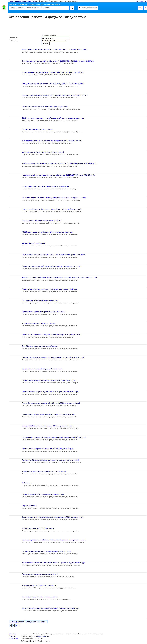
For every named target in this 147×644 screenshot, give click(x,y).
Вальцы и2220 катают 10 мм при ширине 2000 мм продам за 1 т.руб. (48, 426)
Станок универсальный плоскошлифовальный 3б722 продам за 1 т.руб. (49, 414)
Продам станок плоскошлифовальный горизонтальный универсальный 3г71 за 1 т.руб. (54, 437)
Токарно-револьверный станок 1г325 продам (39, 323)
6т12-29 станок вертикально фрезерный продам (40, 346)
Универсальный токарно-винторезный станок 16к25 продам (44, 471)
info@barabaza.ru (42, 636)
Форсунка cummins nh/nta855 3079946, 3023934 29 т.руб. (43, 152)
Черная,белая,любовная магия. (34, 243)
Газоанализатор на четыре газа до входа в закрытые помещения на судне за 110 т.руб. (54, 198)
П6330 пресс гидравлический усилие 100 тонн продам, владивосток (47, 232)
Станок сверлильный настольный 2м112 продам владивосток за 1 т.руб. (49, 380)
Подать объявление (88, 8)
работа (38, 4)
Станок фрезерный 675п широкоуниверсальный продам (43, 494)
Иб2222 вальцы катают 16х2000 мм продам (38, 529)
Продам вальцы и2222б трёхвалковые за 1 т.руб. (40, 300)
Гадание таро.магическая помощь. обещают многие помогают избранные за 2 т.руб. (53, 357)
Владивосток (142, 1)
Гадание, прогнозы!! (29, 506)
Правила (12, 636)
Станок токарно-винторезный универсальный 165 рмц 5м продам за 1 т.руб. (50, 392)
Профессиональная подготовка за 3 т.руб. (38, 129)
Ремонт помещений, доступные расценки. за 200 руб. (42, 221)
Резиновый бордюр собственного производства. (40, 597)
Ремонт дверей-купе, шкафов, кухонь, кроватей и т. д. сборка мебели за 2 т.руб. (52, 209)
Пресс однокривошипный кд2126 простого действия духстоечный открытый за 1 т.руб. (54, 540)
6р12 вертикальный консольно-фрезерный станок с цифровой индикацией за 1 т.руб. (54, 563)
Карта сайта (13, 639)
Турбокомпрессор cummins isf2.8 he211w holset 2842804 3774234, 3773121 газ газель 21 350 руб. (58, 61)
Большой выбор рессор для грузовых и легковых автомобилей (45, 186)
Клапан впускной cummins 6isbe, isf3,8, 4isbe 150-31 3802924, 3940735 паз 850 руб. (53, 72)
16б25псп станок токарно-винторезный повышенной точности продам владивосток (53, 118)
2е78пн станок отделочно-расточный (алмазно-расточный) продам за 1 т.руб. (51, 608)
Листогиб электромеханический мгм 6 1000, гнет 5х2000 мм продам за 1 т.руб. (51, 403)
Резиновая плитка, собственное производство (39, 586)
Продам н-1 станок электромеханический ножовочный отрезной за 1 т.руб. (50, 289)
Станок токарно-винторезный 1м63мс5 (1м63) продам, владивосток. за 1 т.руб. (51, 266)
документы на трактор (26, 4)
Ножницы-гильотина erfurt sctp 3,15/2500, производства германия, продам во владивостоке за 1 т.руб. (60, 278)
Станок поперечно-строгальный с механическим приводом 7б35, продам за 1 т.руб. (53, 517)
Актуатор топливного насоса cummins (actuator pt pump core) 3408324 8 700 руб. (52, 141)
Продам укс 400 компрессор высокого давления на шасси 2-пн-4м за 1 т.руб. (51, 460)
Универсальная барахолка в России (23, 1)
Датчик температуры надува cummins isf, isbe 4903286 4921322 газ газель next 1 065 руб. (55, 50)
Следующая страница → (36, 622)
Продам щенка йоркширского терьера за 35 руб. (40, 574)
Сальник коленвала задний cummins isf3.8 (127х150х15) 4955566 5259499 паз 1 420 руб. (55, 95)
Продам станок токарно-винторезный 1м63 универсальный (44, 312)
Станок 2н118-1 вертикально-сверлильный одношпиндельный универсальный (51, 335)
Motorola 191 (27, 483)
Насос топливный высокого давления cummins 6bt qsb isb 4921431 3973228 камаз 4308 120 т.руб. (58, 175)
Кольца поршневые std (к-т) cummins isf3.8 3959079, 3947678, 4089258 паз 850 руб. (53, 84)
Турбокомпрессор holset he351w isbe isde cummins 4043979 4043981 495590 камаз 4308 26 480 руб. (59, 164)
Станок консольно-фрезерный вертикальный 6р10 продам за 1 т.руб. (48, 449)
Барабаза (12, 634)
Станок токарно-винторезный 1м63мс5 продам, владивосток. (45, 107)
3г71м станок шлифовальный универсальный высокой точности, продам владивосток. (54, 255)
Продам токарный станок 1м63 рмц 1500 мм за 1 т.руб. (42, 369)
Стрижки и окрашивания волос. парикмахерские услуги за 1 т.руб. (47, 551)
